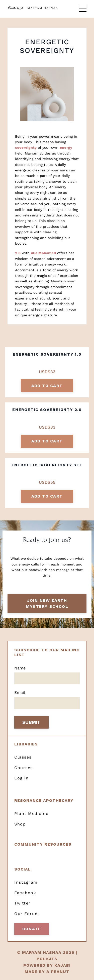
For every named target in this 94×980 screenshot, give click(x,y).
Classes (23, 757)
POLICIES (47, 959)
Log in (21, 778)
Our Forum (27, 914)
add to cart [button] (47, 386)
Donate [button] (32, 929)
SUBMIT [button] (31, 722)
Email (20, 692)
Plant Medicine (31, 814)
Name (20, 668)
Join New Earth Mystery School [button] (47, 603)
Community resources (43, 844)
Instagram (26, 882)
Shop (20, 824)
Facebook (25, 893)
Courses (24, 768)
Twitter (23, 903)
